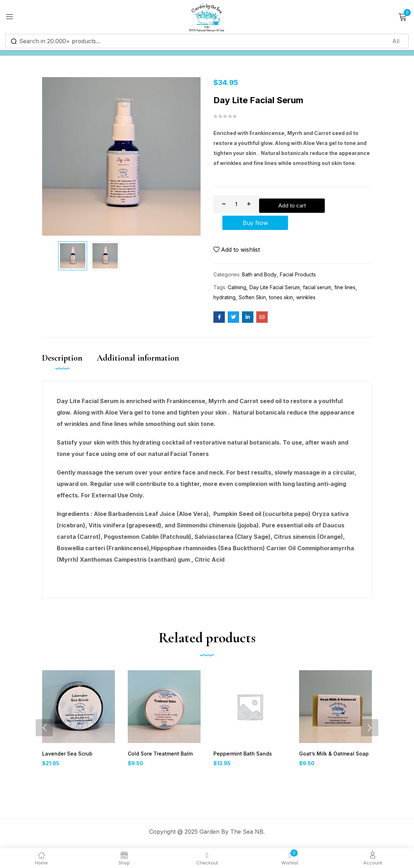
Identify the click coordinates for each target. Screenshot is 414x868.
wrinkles (306, 300)
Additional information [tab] (138, 361)
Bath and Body (259, 277)
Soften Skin (252, 300)
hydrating (224, 300)
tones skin (281, 300)
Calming (237, 290)
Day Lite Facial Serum (275, 290)
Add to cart (317, 204)
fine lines (345, 290)
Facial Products (298, 277)
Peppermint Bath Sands (241, 757)
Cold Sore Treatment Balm (159, 757)
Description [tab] (62, 361)
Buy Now (293, 224)
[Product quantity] (236, 204)
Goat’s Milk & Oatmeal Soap (331, 757)
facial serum (317, 290)
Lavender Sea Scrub (66, 757)
